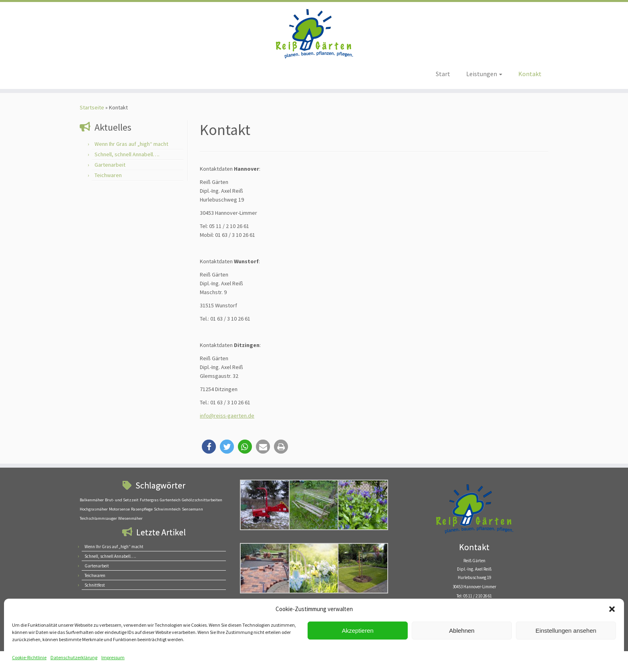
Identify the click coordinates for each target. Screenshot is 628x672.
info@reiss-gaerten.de (227, 416)
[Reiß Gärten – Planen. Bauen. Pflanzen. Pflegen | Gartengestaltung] (314, 34)
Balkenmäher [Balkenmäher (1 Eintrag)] (92, 500)
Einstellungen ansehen (566, 631)
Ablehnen (462, 631)
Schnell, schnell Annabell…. (127, 154)
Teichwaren (108, 175)
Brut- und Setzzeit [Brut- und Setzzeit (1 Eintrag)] (122, 500)
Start (443, 74)
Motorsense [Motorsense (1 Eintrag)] (119, 509)
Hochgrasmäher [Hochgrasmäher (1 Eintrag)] (94, 509)
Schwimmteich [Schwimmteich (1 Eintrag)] (167, 509)
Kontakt (530, 74)
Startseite (92, 107)
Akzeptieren (357, 631)
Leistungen (484, 74)
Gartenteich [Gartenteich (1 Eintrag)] (170, 500)
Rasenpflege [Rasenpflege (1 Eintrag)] (142, 509)
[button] (612, 609)
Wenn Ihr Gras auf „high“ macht (131, 144)
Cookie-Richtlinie (29, 657)
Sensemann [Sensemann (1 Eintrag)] (192, 509)
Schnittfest (95, 585)
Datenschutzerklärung (74, 657)
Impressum (113, 657)
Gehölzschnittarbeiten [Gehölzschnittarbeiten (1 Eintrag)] (202, 500)
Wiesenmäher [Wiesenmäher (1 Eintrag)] (130, 518)
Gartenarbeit (110, 165)
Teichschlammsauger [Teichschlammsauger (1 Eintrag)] (98, 518)
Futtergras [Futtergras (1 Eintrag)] (149, 500)
